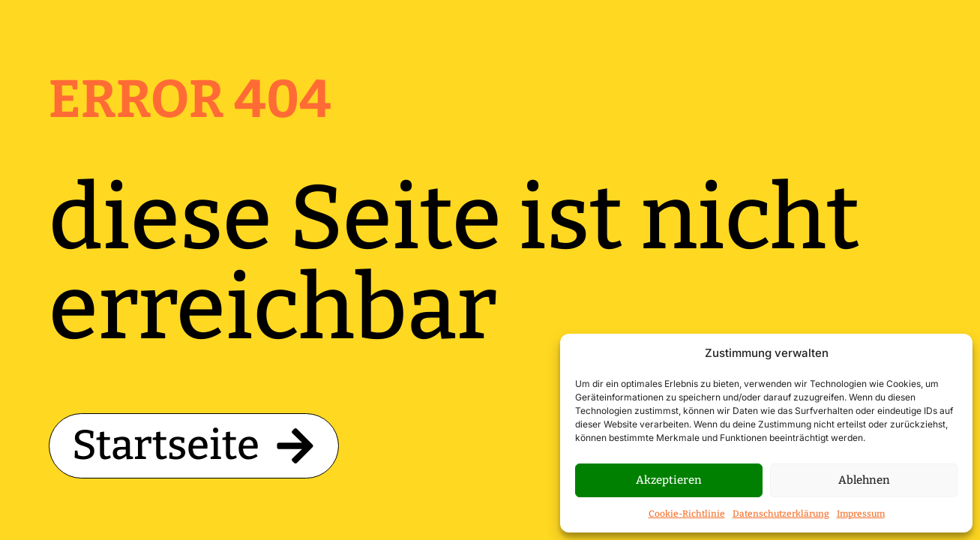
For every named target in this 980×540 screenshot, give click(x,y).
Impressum (861, 514)
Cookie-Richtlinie (687, 514)
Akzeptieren (669, 480)
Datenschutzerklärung (781, 514)
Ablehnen (864, 480)
